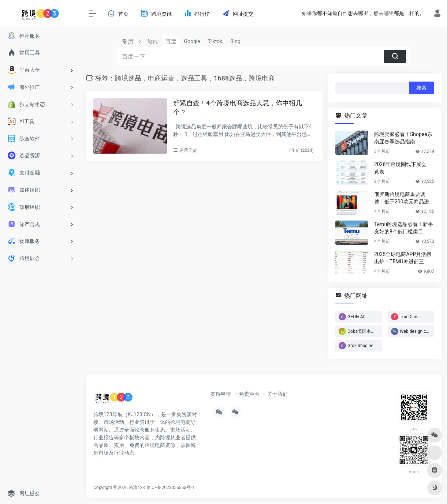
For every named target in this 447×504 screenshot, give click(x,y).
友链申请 (221, 394)
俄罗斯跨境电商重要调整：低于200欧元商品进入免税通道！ (404, 198)
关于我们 (277, 394)
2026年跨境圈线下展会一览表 (403, 168)
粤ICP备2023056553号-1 (170, 488)
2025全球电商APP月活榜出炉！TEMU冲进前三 (403, 258)
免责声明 (249, 394)
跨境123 (137, 488)
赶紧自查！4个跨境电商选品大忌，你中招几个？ (238, 108)
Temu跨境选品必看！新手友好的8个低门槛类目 (404, 228)
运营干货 (188, 150)
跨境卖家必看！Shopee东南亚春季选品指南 (403, 138)
